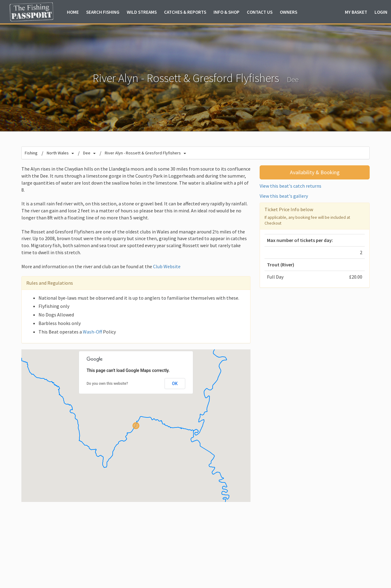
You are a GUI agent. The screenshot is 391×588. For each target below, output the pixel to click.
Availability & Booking (315, 172)
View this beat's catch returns (291, 186)
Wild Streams (142, 12)
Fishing (31, 153)
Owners (289, 12)
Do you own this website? (108, 384)
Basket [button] (356, 12)
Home (73, 12)
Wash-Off (92, 332)
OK (175, 384)
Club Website (167, 266)
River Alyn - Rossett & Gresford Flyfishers (143, 153)
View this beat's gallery (284, 196)
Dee (293, 79)
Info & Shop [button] (227, 12)
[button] (136, 426)
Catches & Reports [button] (185, 12)
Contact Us (260, 12)
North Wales (58, 153)
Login (381, 12)
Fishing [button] (103, 12)
